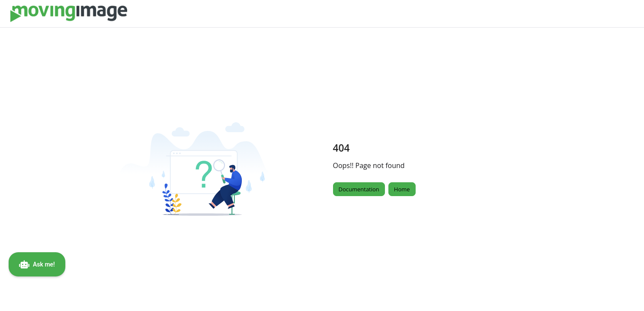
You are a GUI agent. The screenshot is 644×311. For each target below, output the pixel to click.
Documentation (359, 189)
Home (402, 189)
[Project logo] (69, 14)
